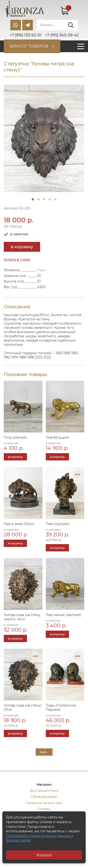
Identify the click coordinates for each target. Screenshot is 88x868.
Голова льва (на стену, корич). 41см (22, 617)
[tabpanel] (44, 138)
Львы (42, 270)
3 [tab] (44, 199)
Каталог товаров (29, 46)
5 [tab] (55, 199)
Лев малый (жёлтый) (63, 615)
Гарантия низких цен (44, 803)
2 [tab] (38, 199)
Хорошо (44, 855)
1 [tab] (33, 199)
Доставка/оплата (44, 791)
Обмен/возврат (44, 797)
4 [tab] (50, 199)
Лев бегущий (57, 437)
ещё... (44, 752)
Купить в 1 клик (17, 259)
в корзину (22, 247)
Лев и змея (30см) (19, 524)
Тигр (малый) (15, 437)
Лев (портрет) (58, 524)
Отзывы (44, 809)
